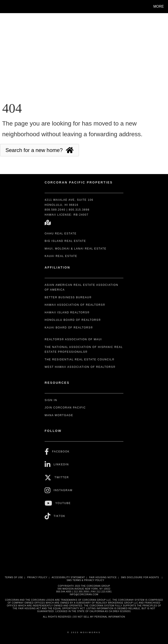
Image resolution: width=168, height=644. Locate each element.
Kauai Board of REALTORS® (69, 328)
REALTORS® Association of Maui (73, 339)
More (159, 6)
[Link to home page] (4, 7)
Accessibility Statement (68, 577)
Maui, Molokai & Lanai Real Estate (76, 249)
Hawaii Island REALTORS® (67, 312)
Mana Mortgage (59, 415)
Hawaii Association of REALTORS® (75, 305)
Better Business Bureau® (68, 297)
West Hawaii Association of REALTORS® (80, 367)
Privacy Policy (37, 577)
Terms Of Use (14, 577)
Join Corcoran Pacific (65, 408)
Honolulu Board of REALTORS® (73, 320)
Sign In (51, 400)
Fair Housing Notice (103, 577)
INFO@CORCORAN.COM (84, 594)
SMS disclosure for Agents (140, 577)
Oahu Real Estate (61, 234)
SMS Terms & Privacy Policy (85, 580)
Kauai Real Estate (61, 256)
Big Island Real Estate (65, 241)
